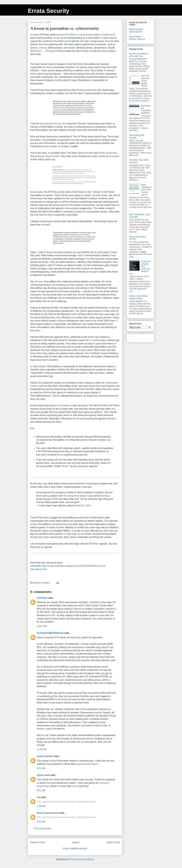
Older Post (113, 842)
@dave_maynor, (39, 48)
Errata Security (49, 11)
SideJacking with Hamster (137, 136)
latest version (113, 156)
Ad (38, 797)
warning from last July (55, 124)
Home (76, 842)
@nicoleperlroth (71, 496)
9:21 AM (41, 790)
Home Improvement (48, 813)
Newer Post (37, 842)
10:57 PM (42, 626)
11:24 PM (42, 750)
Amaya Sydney (45, 756)
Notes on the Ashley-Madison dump (138, 297)
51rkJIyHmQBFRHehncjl (50, 633)
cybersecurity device (88, 764)
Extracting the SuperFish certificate (146, 109)
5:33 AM (41, 822)
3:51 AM (41, 768)
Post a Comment (43, 828)
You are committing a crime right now (139, 55)
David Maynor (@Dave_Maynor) (137, 38)
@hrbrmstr (36, 51)
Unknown (42, 598)
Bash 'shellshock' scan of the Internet (146, 188)
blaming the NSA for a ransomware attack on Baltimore (85, 35)
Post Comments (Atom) (82, 859)
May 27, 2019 (84, 506)
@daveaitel (69, 48)
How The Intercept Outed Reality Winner (145, 81)
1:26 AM (41, 806)
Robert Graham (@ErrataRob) (136, 31)
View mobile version (75, 848)
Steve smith (43, 775)
